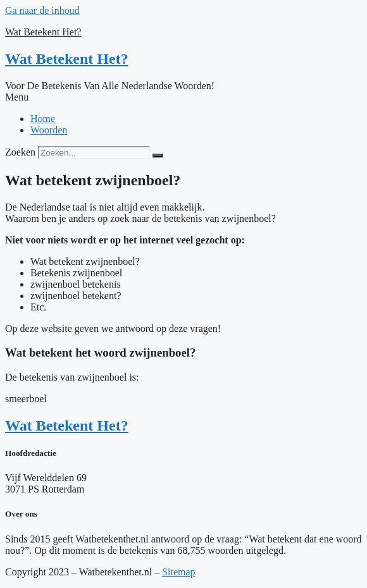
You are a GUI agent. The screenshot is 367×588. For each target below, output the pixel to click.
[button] (183, 97)
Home (43, 119)
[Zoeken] (158, 156)
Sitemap (178, 572)
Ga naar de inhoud (42, 10)
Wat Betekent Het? (43, 32)
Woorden (49, 130)
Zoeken (20, 152)
